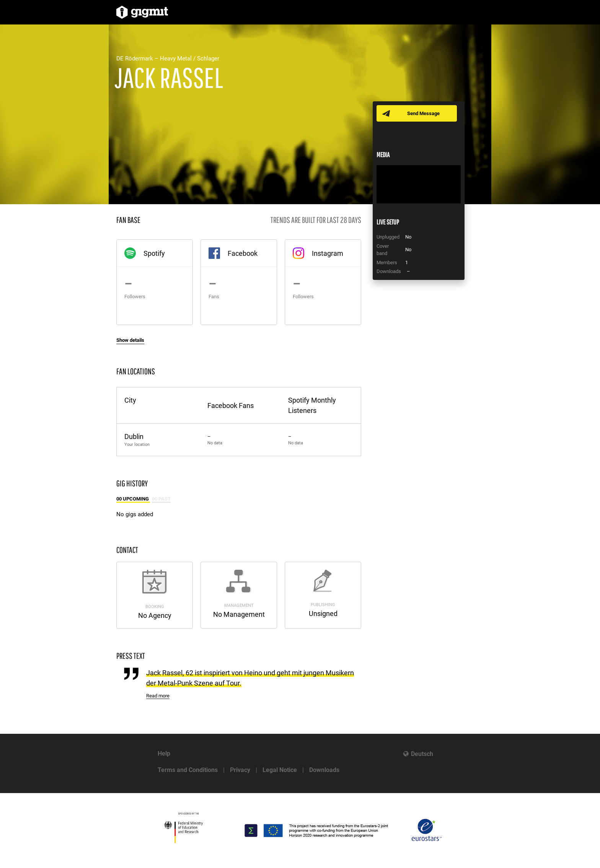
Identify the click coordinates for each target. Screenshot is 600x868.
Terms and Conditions (188, 770)
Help (164, 753)
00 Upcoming (133, 499)
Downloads (324, 770)
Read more (158, 696)
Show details (130, 340)
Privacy (240, 770)
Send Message (423, 113)
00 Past (161, 499)
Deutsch (422, 754)
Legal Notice (280, 770)
